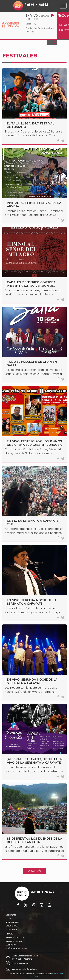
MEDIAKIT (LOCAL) (14, 941)
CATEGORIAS (11, 926)
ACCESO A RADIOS (13, 922)
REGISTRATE (11, 915)
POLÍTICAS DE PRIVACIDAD (17, 948)
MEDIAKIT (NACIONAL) (15, 937)
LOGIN (8, 919)
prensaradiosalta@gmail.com (25, 969)
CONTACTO (11, 945)
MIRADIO (9, 934)
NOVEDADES (11, 929)
